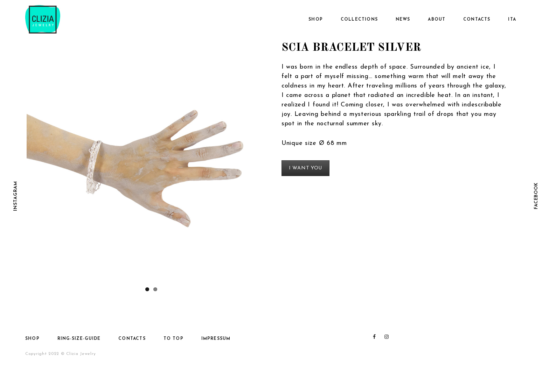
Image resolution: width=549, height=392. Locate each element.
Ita (512, 20)
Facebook (536, 196)
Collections (359, 20)
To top (173, 339)
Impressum (216, 339)
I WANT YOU (305, 168)
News (403, 20)
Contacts (477, 20)
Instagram (16, 196)
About (437, 20)
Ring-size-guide (79, 339)
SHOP (316, 20)
